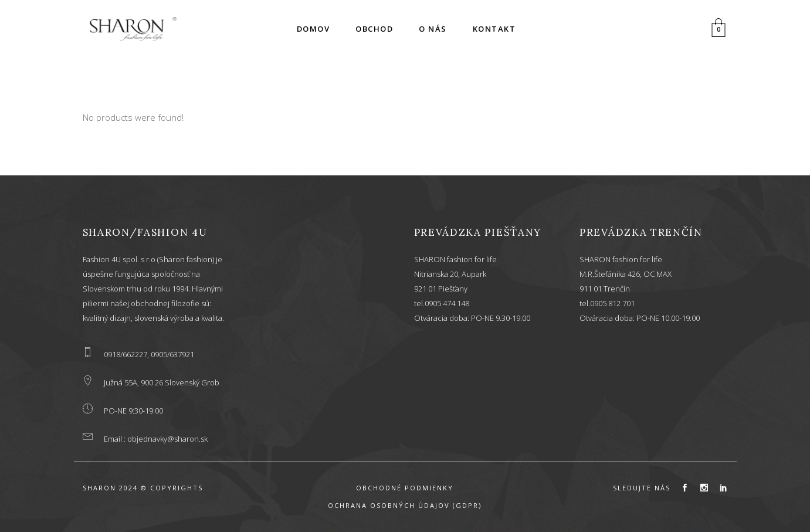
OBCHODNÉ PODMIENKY (405, 488)
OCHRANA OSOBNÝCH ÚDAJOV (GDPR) (405, 505)
